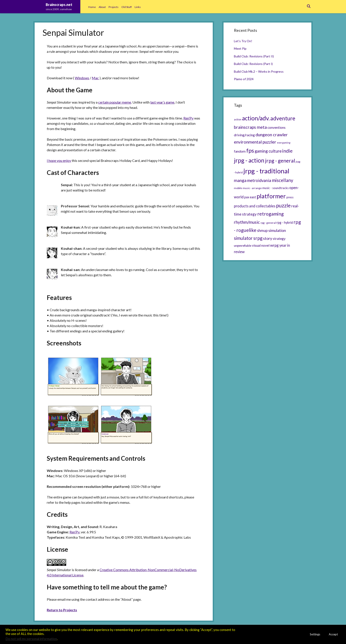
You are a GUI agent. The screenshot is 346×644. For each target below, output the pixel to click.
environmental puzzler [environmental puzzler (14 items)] (255, 142)
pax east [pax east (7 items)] (250, 197)
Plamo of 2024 (244, 79)
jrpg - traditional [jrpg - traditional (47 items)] (266, 171)
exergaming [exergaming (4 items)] (284, 143)
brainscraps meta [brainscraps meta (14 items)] (250, 127)
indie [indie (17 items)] (287, 151)
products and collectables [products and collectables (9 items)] (255, 206)
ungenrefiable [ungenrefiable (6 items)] (243, 246)
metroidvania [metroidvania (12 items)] (259, 180)
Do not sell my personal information (31, 639)
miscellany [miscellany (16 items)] (283, 180)
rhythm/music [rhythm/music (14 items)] (247, 222)
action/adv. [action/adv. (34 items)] (256, 118)
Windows (82, 78)
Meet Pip (240, 48)
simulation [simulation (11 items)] (277, 230)
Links (138, 7)
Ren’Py (188, 118)
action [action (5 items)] (238, 119)
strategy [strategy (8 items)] (279, 239)
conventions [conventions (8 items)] (276, 127)
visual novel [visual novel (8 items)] (261, 245)
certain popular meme (115, 102)
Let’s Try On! (243, 41)
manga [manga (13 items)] (240, 180)
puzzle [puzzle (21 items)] (283, 205)
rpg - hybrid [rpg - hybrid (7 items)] (285, 223)
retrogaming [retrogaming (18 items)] (271, 214)
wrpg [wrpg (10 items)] (274, 245)
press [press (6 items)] (290, 197)
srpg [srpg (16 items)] (258, 238)
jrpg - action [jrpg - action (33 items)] (249, 160)
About (102, 7)
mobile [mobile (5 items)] (238, 188)
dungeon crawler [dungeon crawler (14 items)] (272, 134)
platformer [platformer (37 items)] (271, 196)
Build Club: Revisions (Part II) (254, 56)
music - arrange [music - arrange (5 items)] (252, 188)
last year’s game (162, 102)
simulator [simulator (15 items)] (243, 238)
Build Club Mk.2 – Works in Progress (259, 71)
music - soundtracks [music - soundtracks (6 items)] (275, 188)
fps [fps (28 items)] (250, 150)
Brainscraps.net (59, 5)
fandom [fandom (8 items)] (240, 151)
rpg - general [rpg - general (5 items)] (268, 223)
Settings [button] (315, 634)
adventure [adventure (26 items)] (283, 118)
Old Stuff (127, 7)
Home (92, 7)
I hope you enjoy (59, 160)
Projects (114, 7)
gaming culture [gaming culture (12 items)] (268, 151)
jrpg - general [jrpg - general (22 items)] (280, 161)
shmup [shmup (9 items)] (262, 230)
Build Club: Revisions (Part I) (253, 64)
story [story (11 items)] (268, 238)
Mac (95, 78)
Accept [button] (333, 634)
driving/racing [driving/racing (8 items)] (244, 135)
